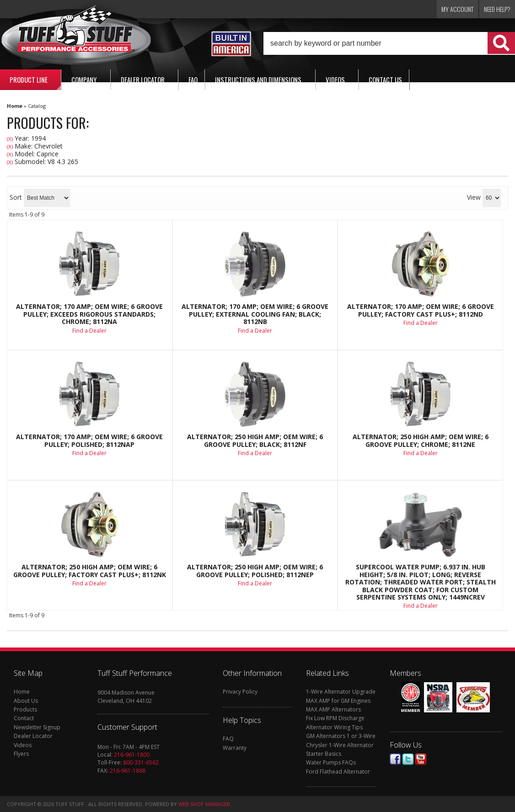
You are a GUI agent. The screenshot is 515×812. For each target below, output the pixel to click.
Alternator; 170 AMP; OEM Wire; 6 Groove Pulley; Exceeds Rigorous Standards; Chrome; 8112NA (89, 314)
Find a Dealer (89, 331)
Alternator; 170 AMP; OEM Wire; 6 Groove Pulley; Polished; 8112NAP (89, 441)
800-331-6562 (141, 762)
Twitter (408, 759)
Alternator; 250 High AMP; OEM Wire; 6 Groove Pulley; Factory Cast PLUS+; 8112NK (90, 571)
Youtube (421, 759)
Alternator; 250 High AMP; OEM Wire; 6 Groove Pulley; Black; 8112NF (255, 441)
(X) (10, 139)
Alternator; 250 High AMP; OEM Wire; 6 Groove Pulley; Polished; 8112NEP (255, 571)
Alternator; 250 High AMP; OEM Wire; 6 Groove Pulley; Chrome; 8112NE (421, 441)
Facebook (395, 759)
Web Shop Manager (204, 804)
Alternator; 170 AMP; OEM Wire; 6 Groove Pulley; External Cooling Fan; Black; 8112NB (255, 314)
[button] (389, 43)
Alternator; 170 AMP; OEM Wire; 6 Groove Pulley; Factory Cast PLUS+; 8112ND (421, 310)
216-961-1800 (132, 755)
